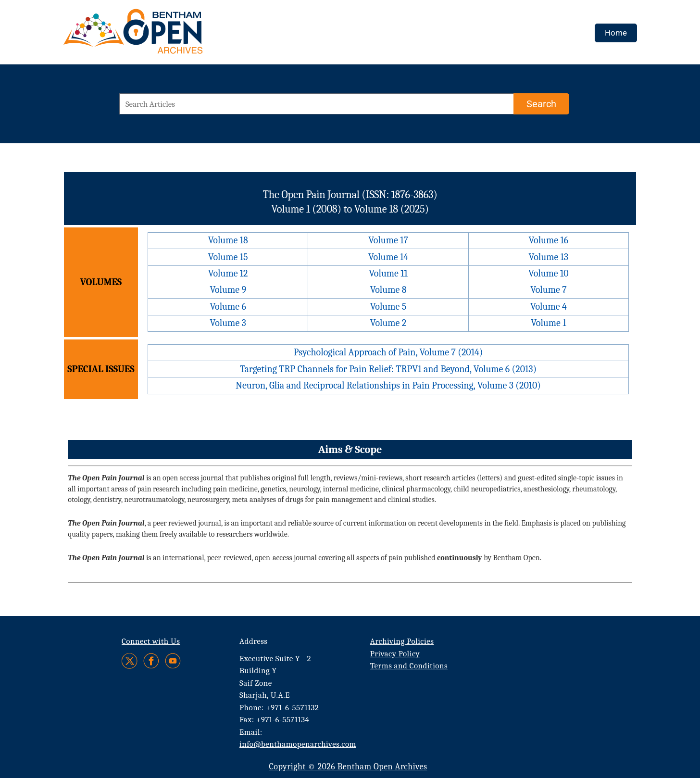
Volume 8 (388, 290)
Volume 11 (388, 273)
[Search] (541, 104)
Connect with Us (151, 641)
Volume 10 (549, 273)
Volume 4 (549, 307)
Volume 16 (549, 240)
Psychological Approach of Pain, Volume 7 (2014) (388, 352)
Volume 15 (228, 257)
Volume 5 (388, 307)
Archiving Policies (402, 641)
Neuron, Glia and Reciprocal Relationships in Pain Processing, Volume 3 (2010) (388, 385)
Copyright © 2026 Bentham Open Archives (348, 767)
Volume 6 (228, 307)
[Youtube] (173, 661)
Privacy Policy (395, 654)
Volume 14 (388, 257)
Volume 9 (228, 290)
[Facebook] (151, 661)
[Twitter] (130, 661)
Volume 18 (228, 240)
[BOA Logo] (161, 35)
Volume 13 (549, 257)
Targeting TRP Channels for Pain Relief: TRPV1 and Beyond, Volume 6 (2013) (388, 369)
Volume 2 (388, 323)
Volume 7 (548, 290)
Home (616, 33)
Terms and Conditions (409, 666)
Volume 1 (548, 323)
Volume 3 (228, 323)
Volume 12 (228, 273)
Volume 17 (388, 240)
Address (254, 641)
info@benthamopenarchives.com (298, 744)
